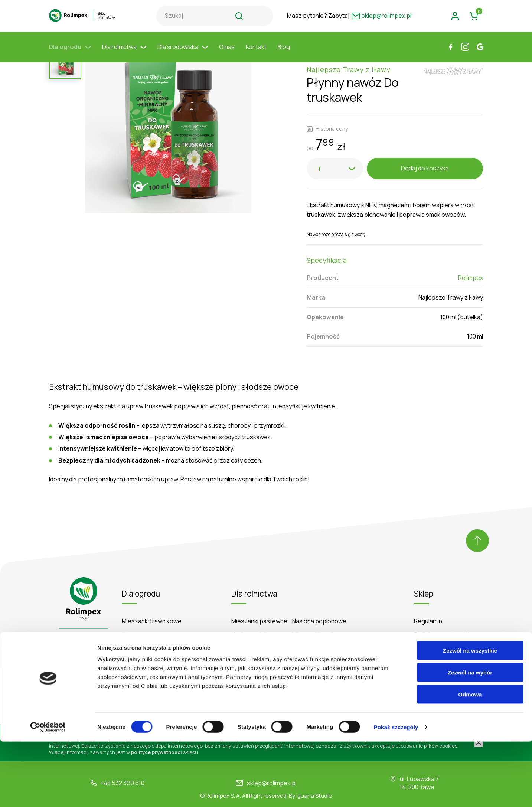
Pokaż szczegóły (396, 792)
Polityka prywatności (442, 619)
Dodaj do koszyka (425, 153)
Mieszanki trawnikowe (152, 606)
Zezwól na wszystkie (470, 716)
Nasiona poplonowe (319, 606)
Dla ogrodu (70, 54)
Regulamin (428, 606)
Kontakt (256, 54)
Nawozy (133, 619)
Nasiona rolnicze (254, 619)
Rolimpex (471, 262)
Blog (284, 54)
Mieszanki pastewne (259, 606)
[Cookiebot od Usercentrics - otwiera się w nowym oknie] (48, 793)
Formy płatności (436, 646)
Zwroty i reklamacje (440, 660)
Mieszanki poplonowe (322, 619)
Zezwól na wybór (470, 738)
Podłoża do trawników (152, 646)
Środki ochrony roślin (150, 633)
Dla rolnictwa (124, 54)
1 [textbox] (319, 153)
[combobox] (335, 153)
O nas (227, 54)
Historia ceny (327, 113)
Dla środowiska (183, 54)
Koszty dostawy (435, 633)
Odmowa (470, 760)
